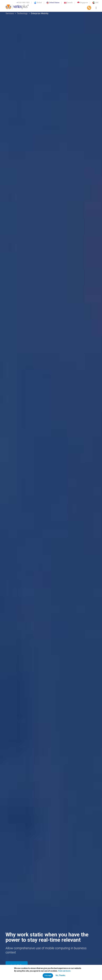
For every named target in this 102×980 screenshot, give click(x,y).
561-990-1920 (23, 3)
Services (10, 13)
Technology (22, 13)
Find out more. (65, 971)
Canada (68, 3)
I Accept (48, 976)
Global (38, 3)
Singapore (83, 3)
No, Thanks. (61, 975)
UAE (95, 3)
